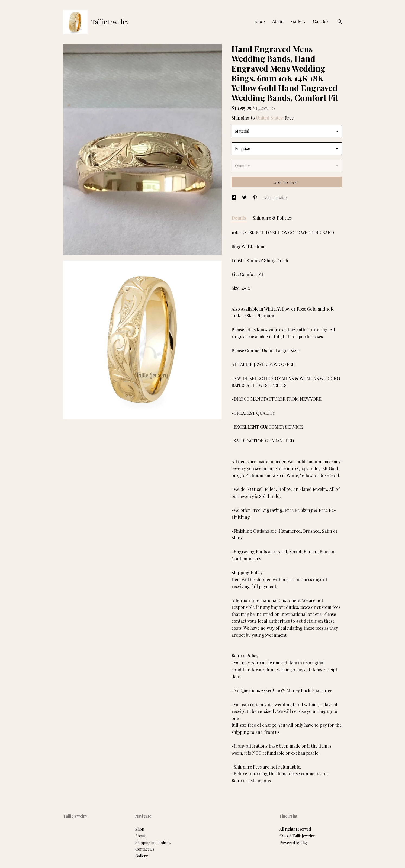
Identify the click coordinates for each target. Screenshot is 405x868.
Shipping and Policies (153, 843)
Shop (260, 21)
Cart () (320, 21)
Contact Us (145, 849)
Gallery (298, 21)
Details (239, 218)
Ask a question (276, 198)
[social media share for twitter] (245, 198)
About (278, 21)
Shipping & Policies (272, 218)
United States (269, 118)
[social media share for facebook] (234, 198)
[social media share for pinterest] (255, 198)
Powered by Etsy (294, 843)
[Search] (340, 22)
